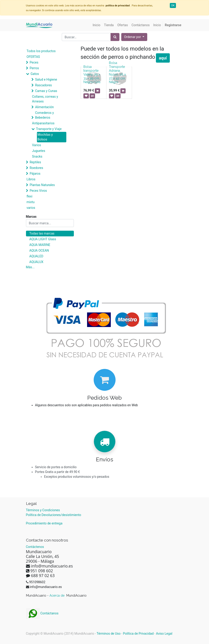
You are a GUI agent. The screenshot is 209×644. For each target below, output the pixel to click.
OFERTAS (33, 57)
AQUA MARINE (40, 245)
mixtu (31, 202)
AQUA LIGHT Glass (43, 239)
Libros (31, 179)
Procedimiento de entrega (44, 523)
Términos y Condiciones (43, 510)
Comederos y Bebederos (44, 115)
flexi (30, 196)
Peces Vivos (38, 191)
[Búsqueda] (115, 37)
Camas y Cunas (46, 91)
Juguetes (39, 151)
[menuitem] (97, 25)
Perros (34, 68)
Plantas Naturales (42, 185)
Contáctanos (42, 613)
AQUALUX (36, 262)
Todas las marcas (42, 233)
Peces (34, 62)
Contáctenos (35, 547)
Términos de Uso (109, 634)
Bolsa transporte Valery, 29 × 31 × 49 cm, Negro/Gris (92, 74)
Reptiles (35, 162)
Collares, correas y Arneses (45, 99)
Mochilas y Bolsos (45, 137)
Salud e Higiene (46, 79)
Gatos (35, 74)
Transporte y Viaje (49, 129)
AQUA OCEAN (39, 250)
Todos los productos (41, 51)
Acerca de (57, 595)
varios (31, 208)
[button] (134, 37)
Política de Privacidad (138, 634)
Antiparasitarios (43, 123)
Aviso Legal (164, 634)
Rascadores (44, 85)
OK (173, 5)
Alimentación (44, 107)
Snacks (37, 156)
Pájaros (35, 174)
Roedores (36, 168)
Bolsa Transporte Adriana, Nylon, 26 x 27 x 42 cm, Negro (117, 72)
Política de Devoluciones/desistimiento (54, 515)
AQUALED (36, 256)
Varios (37, 145)
